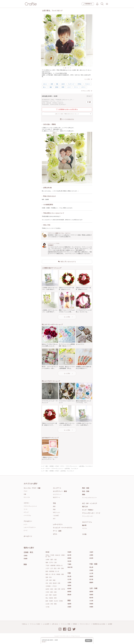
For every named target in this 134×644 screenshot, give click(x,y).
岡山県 (91, 567)
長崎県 (91, 595)
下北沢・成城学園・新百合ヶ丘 (54, 565)
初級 (57, 84)
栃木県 (69, 555)
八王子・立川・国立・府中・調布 (55, 568)
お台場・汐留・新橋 (51, 604)
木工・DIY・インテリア (90, 503)
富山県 (69, 576)
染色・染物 (86, 491)
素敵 (51, 87)
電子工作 (85, 507)
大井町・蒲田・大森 (51, 560)
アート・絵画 (57, 531)
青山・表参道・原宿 (51, 598)
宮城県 (25, 559)
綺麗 (52, 84)
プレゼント (88, 84)
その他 (84, 534)
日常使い (80, 84)
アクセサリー (28, 521)
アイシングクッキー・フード (91, 513)
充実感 (57, 87)
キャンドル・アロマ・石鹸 (32, 488)
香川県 (91, 579)
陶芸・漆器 (86, 488)
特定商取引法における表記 (99, 624)
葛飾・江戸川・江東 (51, 562)
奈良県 (91, 558)
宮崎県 (91, 604)
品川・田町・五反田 (51, 595)
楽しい (45, 87)
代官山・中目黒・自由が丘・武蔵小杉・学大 (55, 556)
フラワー (26, 503)
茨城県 (69, 552)
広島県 (91, 570)
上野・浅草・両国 (50, 580)
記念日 (63, 84)
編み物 (84, 525)
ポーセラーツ (28, 536)
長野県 (69, 586)
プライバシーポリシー (85, 624)
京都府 (69, 607)
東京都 (47, 552)
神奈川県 (70, 567)
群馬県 (69, 558)
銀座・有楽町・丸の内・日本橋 (54, 601)
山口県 (91, 573)
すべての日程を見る (67, 119)
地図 (89, 102)
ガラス (55, 534)
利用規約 (75, 624)
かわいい (45, 84)
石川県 (69, 579)
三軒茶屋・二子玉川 (51, 586)
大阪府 (91, 552)
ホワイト (84, 87)
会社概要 (110, 624)
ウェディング (71, 84)
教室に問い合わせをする (67, 262)
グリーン (76, 87)
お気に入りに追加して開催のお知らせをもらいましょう (73, 114)
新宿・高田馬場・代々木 (52, 571)
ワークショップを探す (35, 624)
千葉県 (69, 564)
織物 (84, 494)
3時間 (63, 87)
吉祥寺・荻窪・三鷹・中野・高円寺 (55, 589)
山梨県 (69, 582)
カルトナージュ (87, 522)
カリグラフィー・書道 (60, 491)
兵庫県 (91, 555)
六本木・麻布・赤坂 (51, 592)
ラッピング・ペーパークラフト (63, 528)
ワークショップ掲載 (65, 624)
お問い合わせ (55, 624)
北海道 (25, 556)
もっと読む (88, 79)
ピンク (69, 87)
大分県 (91, 601)
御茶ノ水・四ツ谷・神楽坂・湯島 (55, 574)
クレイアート (57, 488)
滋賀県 (69, 604)
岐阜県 (69, 589)
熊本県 (91, 598)
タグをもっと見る (87, 91)
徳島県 (91, 576)
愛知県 (69, 595)
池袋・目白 (49, 577)
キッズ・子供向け (88, 510)
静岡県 (69, 592)
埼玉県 (69, 561)
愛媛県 (91, 582)
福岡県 (91, 592)
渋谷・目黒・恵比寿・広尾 (53, 583)
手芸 (54, 503)
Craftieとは (24, 624)
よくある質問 (46, 624)
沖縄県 (91, 607)
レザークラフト (58, 524)
